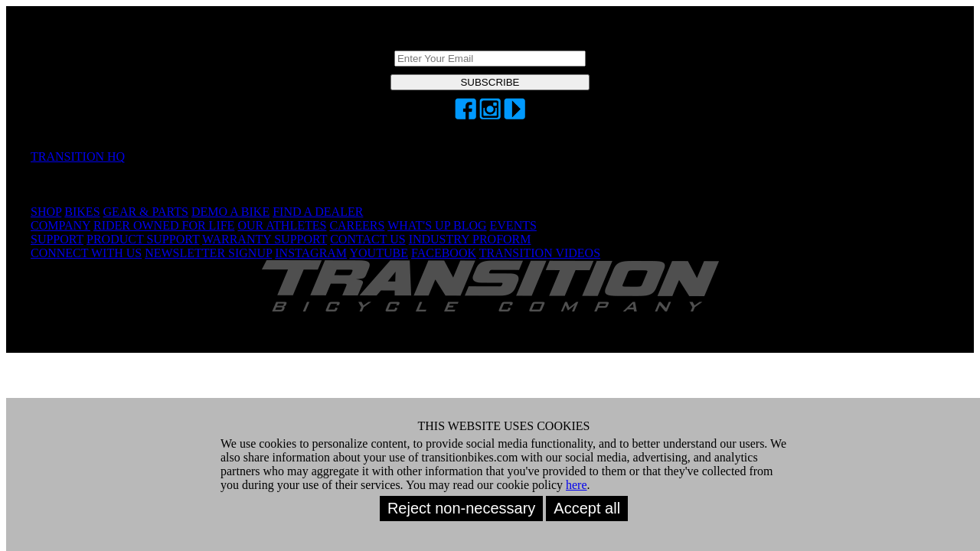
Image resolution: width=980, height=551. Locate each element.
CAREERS (357, 225)
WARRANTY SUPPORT (265, 239)
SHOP (46, 212)
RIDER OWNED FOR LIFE (164, 225)
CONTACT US (367, 239)
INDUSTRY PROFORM (470, 239)
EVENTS (513, 225)
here (577, 485)
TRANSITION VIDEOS (540, 253)
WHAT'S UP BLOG (437, 225)
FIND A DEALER (318, 212)
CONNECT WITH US (86, 253)
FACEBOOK (444, 253)
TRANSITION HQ (78, 156)
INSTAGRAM (311, 253)
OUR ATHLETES (282, 225)
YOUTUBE (379, 253)
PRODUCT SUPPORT (143, 239)
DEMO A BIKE (230, 212)
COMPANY (60, 225)
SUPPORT (57, 239)
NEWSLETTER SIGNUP (208, 253)
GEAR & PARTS (146, 212)
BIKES (82, 212)
